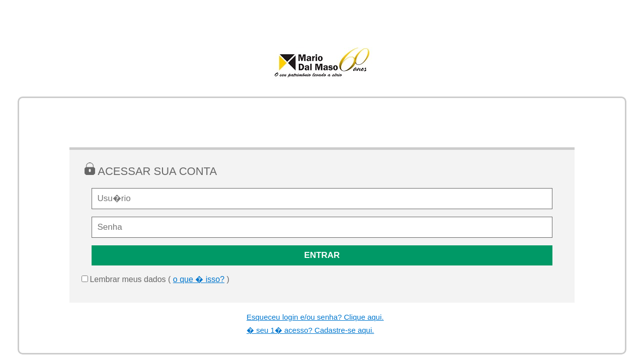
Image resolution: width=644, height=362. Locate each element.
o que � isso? (199, 279)
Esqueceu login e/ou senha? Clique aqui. (315, 317)
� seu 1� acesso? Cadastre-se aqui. (310, 330)
